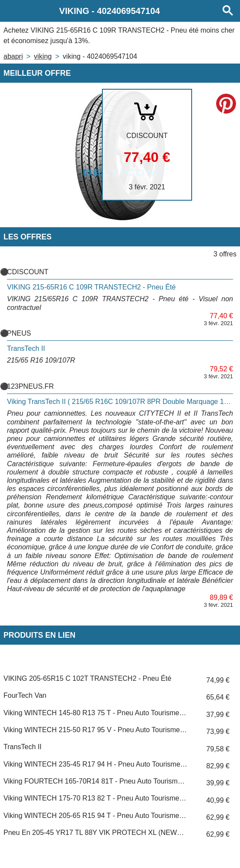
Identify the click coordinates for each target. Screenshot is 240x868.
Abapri (13, 56)
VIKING (43, 56)
